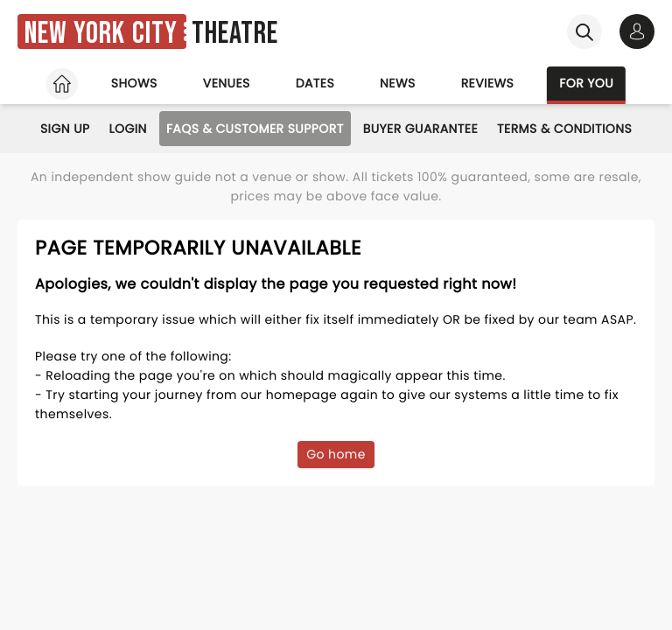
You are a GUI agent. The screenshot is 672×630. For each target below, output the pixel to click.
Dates (315, 83)
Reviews (488, 83)
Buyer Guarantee (420, 129)
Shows (134, 83)
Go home (336, 454)
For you (586, 83)
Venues (227, 83)
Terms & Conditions (564, 129)
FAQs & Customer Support (255, 129)
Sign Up (65, 129)
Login (128, 129)
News (398, 83)
